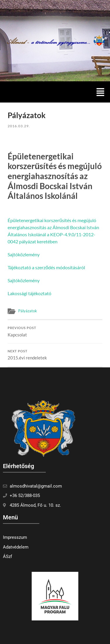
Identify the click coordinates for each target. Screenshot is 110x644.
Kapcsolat (55, 332)
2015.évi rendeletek (55, 355)
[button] (100, 92)
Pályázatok (28, 311)
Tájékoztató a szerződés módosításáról (46, 267)
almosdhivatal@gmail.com (36, 486)
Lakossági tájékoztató (29, 293)
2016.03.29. (19, 126)
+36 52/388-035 (25, 496)
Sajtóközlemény (24, 254)
